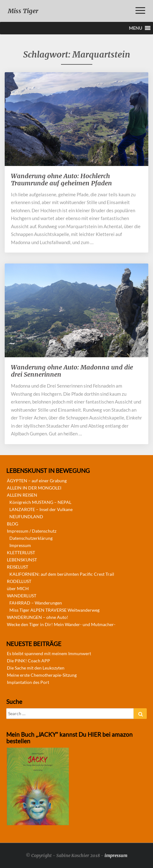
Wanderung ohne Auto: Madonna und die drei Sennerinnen (72, 371)
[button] (135, 28)
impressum (116, 855)
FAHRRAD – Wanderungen (36, 603)
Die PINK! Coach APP (28, 661)
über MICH (18, 588)
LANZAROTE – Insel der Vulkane (41, 509)
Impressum (20, 545)
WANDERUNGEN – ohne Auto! (38, 617)
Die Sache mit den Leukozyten (36, 668)
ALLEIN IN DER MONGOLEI (34, 488)
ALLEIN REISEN (22, 495)
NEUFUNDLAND (26, 517)
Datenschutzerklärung (31, 538)
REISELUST (18, 567)
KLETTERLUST (21, 552)
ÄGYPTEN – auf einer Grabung (37, 481)
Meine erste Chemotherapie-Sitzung (42, 675)
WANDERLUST (22, 596)
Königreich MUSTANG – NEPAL (40, 502)
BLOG (13, 524)
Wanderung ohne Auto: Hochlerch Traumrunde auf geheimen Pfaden (61, 179)
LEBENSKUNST (22, 560)
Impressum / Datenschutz (32, 531)
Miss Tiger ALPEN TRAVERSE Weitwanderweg (54, 610)
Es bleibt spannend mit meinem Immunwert (49, 653)
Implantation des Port (28, 682)
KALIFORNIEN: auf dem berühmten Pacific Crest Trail (62, 574)
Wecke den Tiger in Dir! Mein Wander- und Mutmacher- (61, 624)
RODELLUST (19, 581)
